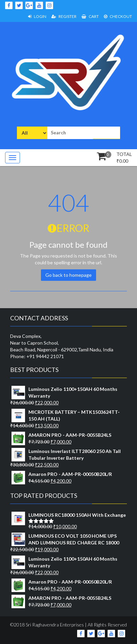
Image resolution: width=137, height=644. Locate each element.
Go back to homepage (68, 275)
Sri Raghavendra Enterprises (54, 625)
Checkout (118, 16)
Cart (90, 16)
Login (37, 16)
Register (64, 16)
